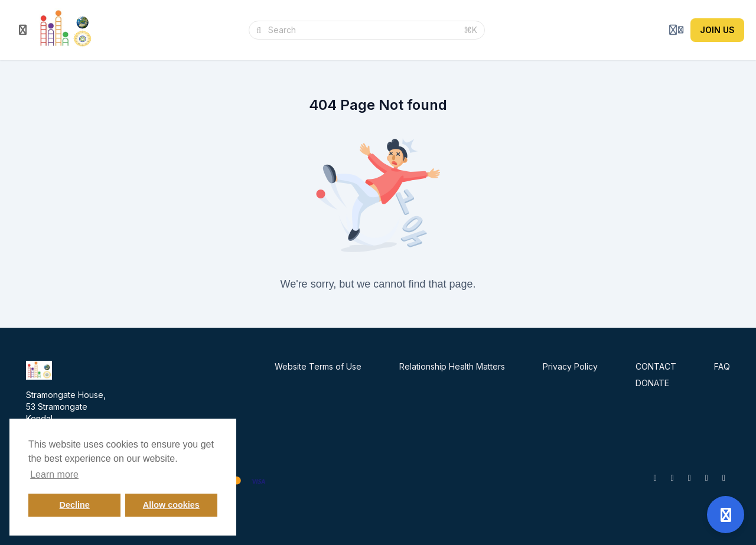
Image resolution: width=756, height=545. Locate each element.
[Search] (362, 30)
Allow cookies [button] (171, 505)
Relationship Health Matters (452, 366)
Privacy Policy (570, 366)
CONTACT (656, 366)
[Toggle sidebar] (23, 30)
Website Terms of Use (318, 366)
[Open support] (726, 515)
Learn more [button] (54, 474)
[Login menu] (676, 30)
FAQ (722, 366)
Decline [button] (75, 505)
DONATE (652, 383)
